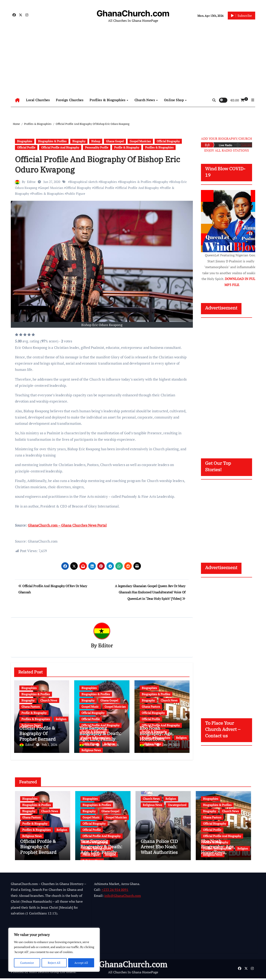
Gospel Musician (140, 141)
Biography (79, 141)
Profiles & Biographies (108, 100)
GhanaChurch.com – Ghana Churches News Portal (67, 525)
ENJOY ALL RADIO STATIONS (227, 150)
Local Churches (38, 100)
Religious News (91, 750)
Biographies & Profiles (52, 141)
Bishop (96, 141)
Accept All (81, 963)
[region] (54, 950)
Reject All (54, 963)
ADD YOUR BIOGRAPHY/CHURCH (227, 139)
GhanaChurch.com (133, 13)
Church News (145, 100)
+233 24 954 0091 (115, 891)
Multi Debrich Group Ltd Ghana (52, 973)
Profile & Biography (127, 147)
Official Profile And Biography (60, 147)
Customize (27, 963)
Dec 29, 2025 (171, 745)
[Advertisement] (133, 62)
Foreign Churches (70, 100)
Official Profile (26, 147)
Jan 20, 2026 (110, 745)
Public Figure (76, 194)
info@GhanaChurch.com (123, 897)
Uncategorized (177, 803)
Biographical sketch (84, 182)
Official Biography (168, 141)
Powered (17, 973)
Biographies (25, 141)
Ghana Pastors (31, 707)
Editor (31, 182)
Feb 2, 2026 (50, 745)
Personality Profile (97, 147)
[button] (253, 100)
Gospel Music (90, 707)
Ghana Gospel (115, 141)
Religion (61, 719)
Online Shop (174, 100)
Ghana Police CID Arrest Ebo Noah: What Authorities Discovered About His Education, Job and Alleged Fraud (161, 856)
